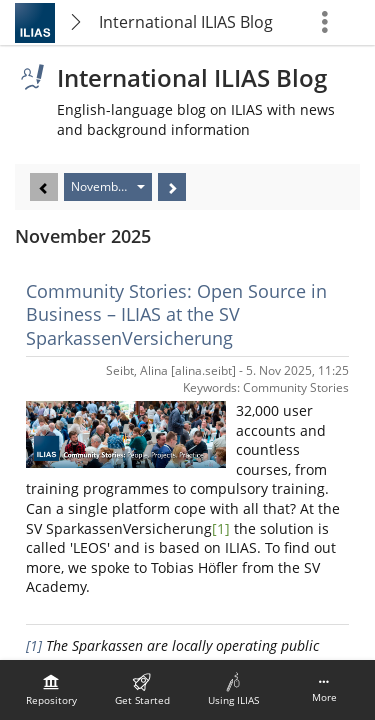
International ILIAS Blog (186, 22)
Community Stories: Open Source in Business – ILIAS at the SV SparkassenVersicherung (176, 314)
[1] (221, 528)
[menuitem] (51, 690)
